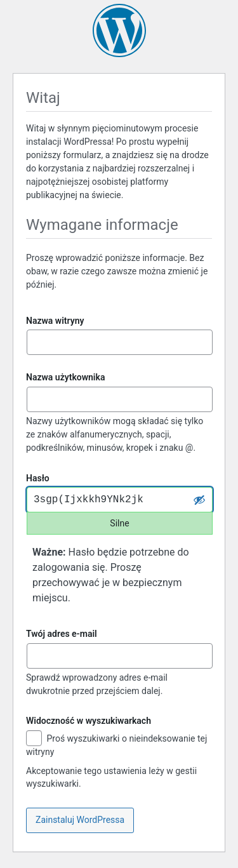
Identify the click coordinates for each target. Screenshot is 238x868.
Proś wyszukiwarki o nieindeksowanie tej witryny (116, 745)
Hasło (38, 478)
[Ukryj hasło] (199, 500)
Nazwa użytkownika (65, 377)
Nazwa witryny (55, 321)
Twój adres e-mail (62, 634)
